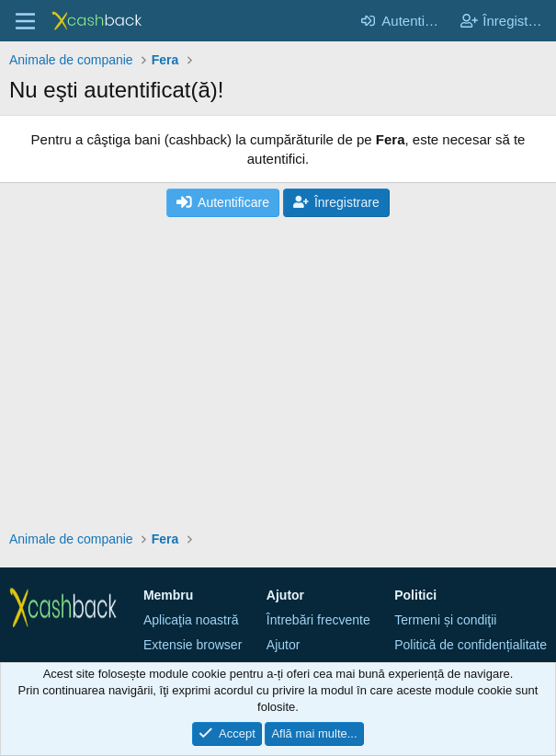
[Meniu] (25, 21)
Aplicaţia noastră (191, 620)
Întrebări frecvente (318, 620)
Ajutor (284, 645)
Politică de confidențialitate (471, 645)
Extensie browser (193, 645)
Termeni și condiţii (445, 620)
